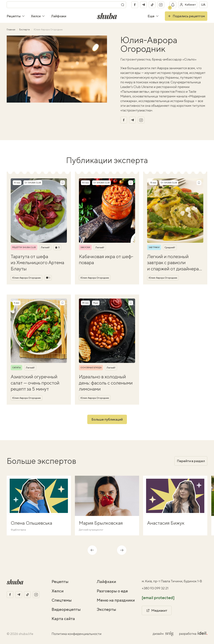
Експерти (25, 30)
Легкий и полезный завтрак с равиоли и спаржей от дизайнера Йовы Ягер (173, 263)
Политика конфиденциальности (77, 634)
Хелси (38, 16)
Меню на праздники (116, 600)
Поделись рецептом (186, 16)
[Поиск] (123, 5)
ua (203, 5)
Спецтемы (62, 600)
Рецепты (16, 16)
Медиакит (157, 610)
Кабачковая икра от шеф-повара (106, 259)
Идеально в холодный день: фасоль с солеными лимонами (106, 383)
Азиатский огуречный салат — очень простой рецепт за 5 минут (35, 383)
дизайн (163, 634)
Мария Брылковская (101, 523)
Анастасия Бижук (166, 523)
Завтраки (154, 247)
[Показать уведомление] (173, 5)
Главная (11, 30)
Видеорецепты (66, 609)
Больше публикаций (107, 419)
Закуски (85, 247)
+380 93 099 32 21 (155, 588)
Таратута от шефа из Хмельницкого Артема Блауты (37, 262)
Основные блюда (91, 368)
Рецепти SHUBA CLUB (24, 247)
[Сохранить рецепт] (63, 183)
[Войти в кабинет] (188, 5)
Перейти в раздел (191, 461)
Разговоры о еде (112, 591)
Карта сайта (63, 619)
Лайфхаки (59, 16)
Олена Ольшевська (31, 523)
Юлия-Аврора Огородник (26, 278)
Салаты (16, 368)
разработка (193, 634)
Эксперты (106, 609)
